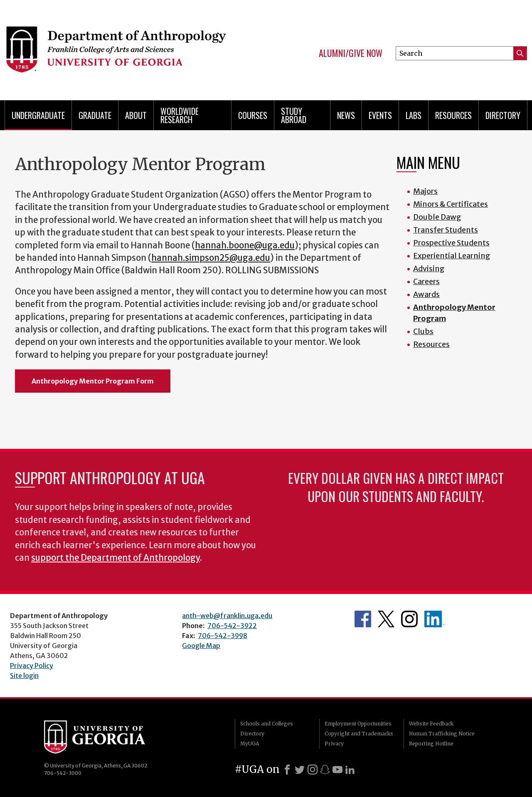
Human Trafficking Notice (442, 734)
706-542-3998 (223, 636)
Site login (24, 676)
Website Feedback (431, 724)
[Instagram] (313, 770)
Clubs (423, 331)
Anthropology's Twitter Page (386, 619)
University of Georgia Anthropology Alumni (434, 619)
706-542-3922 (232, 626)
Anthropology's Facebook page (363, 619)
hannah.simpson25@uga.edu (211, 258)
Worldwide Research (180, 115)
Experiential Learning (452, 256)
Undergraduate (38, 115)
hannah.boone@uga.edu (245, 245)
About (136, 115)
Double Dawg (437, 217)
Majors (425, 191)
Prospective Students (451, 243)
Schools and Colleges (267, 724)
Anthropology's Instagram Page (409, 619)
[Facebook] (287, 770)
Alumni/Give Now (351, 53)
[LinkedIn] (350, 770)
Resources (431, 344)
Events (380, 115)
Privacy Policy (32, 666)
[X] (300, 770)
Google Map (201, 646)
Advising (429, 269)
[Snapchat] (325, 770)
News (346, 115)
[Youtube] (337, 770)
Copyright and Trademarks (359, 734)
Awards (426, 294)
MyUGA (250, 744)
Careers (426, 281)
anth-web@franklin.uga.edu (227, 616)
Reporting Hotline (431, 744)
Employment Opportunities (358, 724)
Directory (503, 115)
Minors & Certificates (451, 204)
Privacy (334, 744)
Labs (414, 115)
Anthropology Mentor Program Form (93, 381)
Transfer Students (446, 230)
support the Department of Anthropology (116, 558)
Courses (253, 115)
